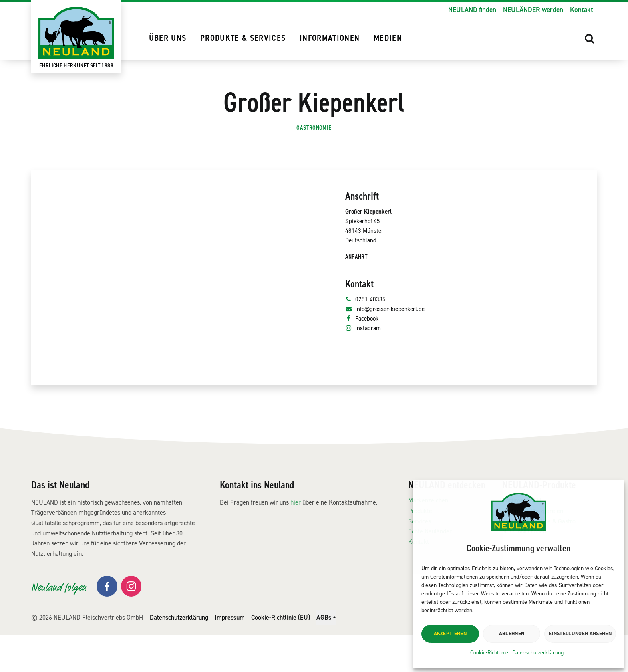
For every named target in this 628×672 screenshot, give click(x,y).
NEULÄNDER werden (533, 10)
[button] (590, 39)
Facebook (364, 366)
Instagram (365, 377)
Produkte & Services (243, 38)
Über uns (168, 38)
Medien (388, 38)
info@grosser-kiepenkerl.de (390, 355)
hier (296, 539)
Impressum (230, 654)
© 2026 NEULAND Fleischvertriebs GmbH (87, 654)
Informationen (330, 38)
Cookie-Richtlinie (489, 653)
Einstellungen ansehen (580, 633)
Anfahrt (358, 300)
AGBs (324, 654)
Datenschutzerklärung (538, 653)
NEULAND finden (472, 10)
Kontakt (582, 10)
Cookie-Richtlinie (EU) (281, 654)
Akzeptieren (450, 633)
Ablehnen (512, 633)
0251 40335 (367, 344)
